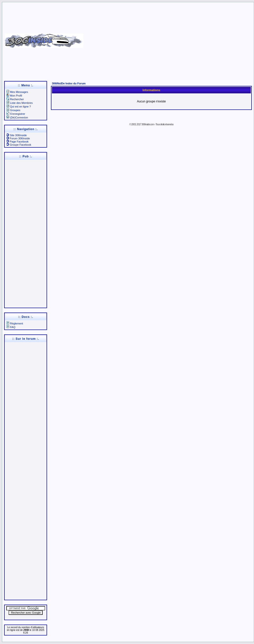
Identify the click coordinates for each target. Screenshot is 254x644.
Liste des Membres (20, 103)
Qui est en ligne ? (19, 107)
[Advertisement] (168, 39)
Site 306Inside (17, 135)
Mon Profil (14, 96)
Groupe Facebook (19, 145)
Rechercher (15, 99)
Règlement (15, 323)
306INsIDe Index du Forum (69, 83)
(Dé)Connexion (17, 117)
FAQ (11, 327)
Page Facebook (17, 142)
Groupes (13, 110)
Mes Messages (17, 92)
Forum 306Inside (18, 138)
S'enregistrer (16, 114)
